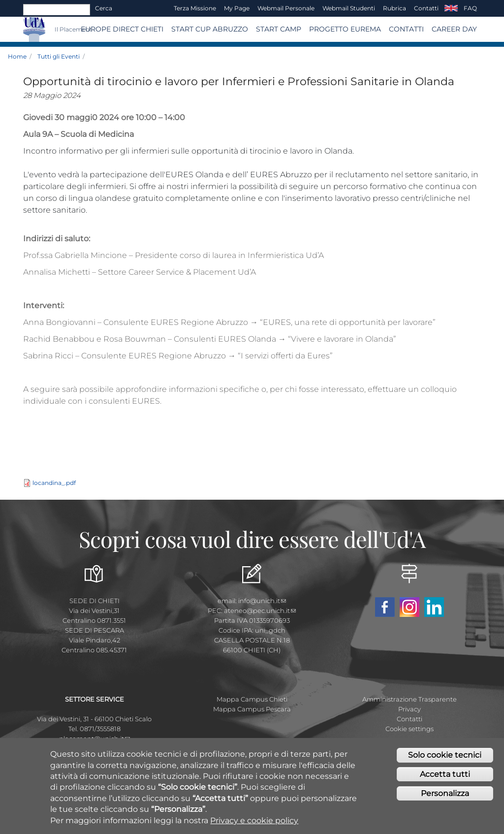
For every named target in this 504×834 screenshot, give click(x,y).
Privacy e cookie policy (254, 820)
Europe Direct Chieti (122, 29)
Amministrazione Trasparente (409, 699)
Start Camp (279, 29)
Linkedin (434, 607)
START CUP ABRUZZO (210, 29)
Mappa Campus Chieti (252, 699)
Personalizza (445, 794)
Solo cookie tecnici (445, 755)
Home (17, 56)
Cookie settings (409, 729)
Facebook (385, 607)
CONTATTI (406, 29)
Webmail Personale (286, 8)
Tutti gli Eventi (59, 56)
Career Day (454, 29)
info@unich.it (262, 601)
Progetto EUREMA (345, 29)
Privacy (409, 709)
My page (237, 8)
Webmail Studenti (349, 8)
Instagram (409, 607)
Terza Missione (195, 8)
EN (451, 8)
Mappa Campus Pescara (252, 709)
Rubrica (394, 8)
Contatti (426, 8)
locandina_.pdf (54, 483)
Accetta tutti (445, 775)
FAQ (470, 8)
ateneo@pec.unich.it (260, 610)
